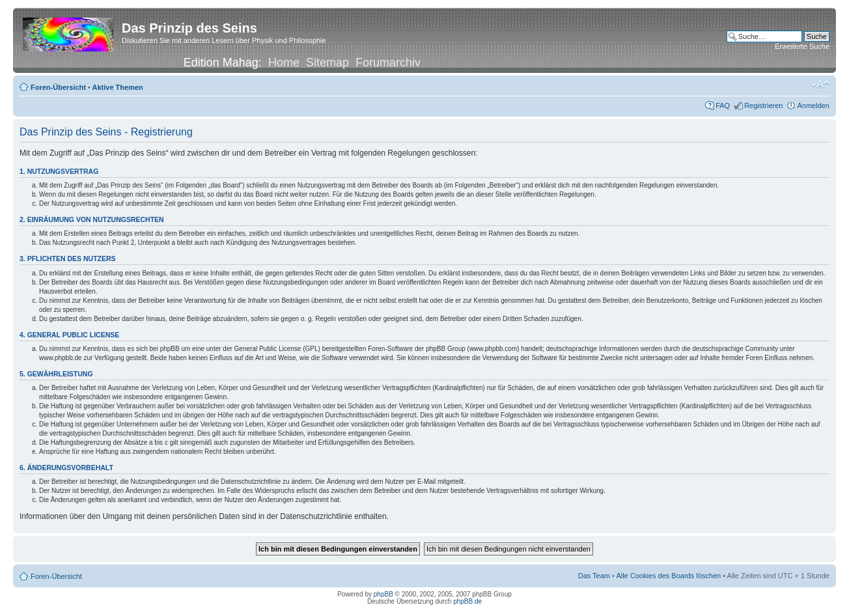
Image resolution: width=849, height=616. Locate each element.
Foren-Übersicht (58, 87)
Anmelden (813, 105)
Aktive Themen (118, 87)
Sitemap (327, 63)
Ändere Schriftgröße (820, 85)
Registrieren (763, 105)
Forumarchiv (388, 63)
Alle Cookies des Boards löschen (668, 576)
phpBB (383, 594)
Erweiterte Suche (802, 46)
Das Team (594, 576)
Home (284, 63)
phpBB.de (467, 601)
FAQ (723, 105)
